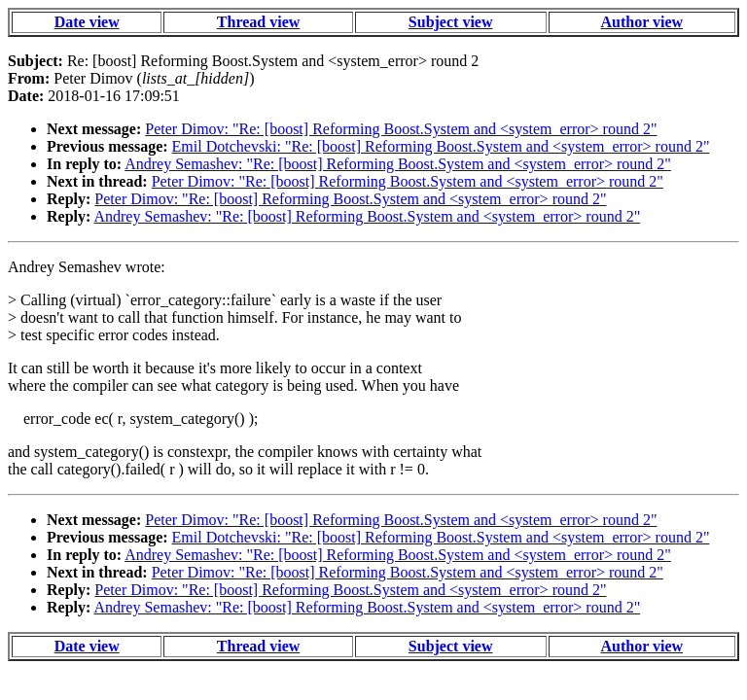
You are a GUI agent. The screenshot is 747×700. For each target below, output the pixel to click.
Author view (642, 22)
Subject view (451, 22)
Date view (87, 22)
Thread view (258, 22)
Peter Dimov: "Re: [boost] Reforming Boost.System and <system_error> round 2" (401, 129)
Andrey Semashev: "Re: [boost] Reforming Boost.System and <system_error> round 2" (398, 164)
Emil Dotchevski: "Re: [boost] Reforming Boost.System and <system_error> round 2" (441, 146)
